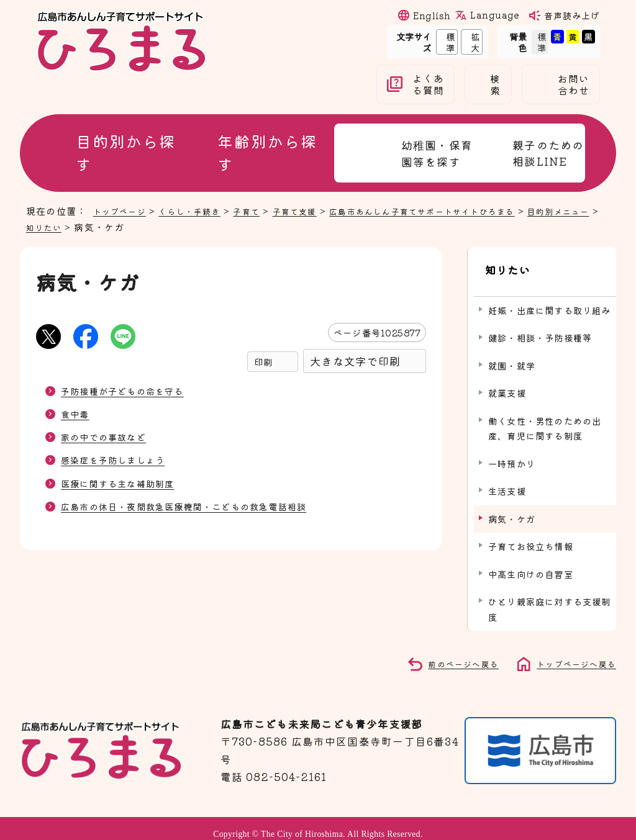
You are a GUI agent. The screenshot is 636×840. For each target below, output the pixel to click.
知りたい (99, 227)
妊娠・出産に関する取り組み (550, 298)
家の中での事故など (109, 436)
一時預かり (512, 452)
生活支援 (507, 480)
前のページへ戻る (450, 651)
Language (494, 15)
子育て (264, 210)
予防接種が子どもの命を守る (130, 391)
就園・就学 (512, 354)
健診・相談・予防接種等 (540, 326)
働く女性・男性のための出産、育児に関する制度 (545, 416)
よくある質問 (429, 84)
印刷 (263, 362)
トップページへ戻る (571, 651)
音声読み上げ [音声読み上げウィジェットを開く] (572, 15)
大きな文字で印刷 (355, 361)
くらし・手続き (201, 210)
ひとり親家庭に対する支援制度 (550, 598)
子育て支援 (318, 210)
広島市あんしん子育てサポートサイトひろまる (461, 210)
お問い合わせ (574, 84)
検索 (495, 84)
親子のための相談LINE (548, 153)
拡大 (470, 42)
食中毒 (77, 413)
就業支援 (507, 382)
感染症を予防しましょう (120, 459)
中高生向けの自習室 (531, 562)
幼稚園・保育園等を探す (437, 153)
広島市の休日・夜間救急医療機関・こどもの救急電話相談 (200, 506)
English (432, 15)
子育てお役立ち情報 (531, 535)
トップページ (123, 210)
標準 (446, 42)
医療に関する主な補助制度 (125, 483)
